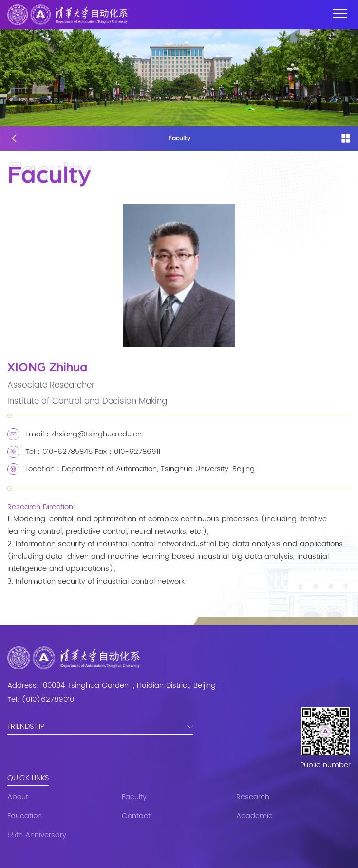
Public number (325, 765)
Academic (254, 816)
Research (253, 797)
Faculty (134, 797)
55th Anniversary (37, 835)
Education (25, 816)
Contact (136, 816)
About (18, 797)
